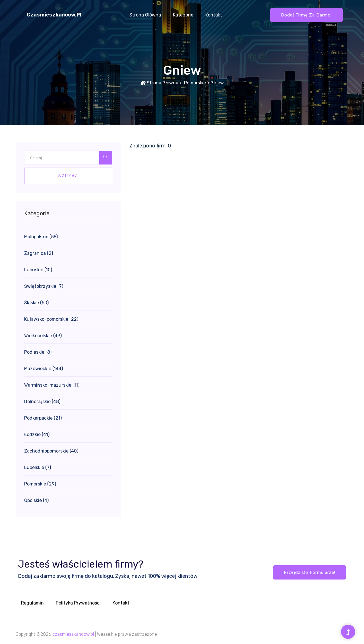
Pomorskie (194, 83)
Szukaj (68, 176)
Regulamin (32, 603)
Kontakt (214, 15)
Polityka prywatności (78, 603)
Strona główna (145, 15)
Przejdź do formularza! (310, 572)
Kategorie (183, 15)
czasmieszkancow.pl (54, 15)
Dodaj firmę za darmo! (306, 15)
